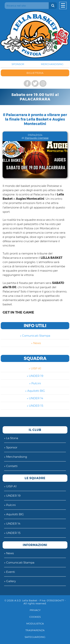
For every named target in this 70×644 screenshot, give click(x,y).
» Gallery (10, 581)
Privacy (35, 610)
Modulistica (35, 624)
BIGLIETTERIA (35, 73)
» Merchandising (16, 457)
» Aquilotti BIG (35, 391)
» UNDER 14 (35, 398)
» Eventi (10, 572)
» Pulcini (35, 383)
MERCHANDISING (52, 64)
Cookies (35, 617)
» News (36, 343)
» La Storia (11, 438)
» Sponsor (11, 447)
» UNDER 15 (35, 406)
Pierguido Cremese (37, 138)
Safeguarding (35, 637)
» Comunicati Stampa (35, 336)
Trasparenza (35, 630)
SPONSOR (18, 64)
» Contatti (11, 466)
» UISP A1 (35, 368)
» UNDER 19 (35, 376)
